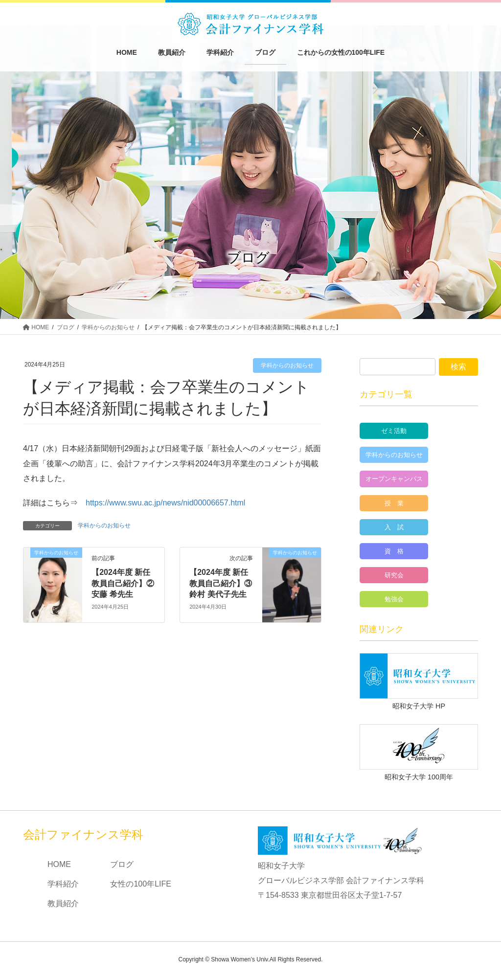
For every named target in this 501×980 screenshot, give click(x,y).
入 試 (394, 527)
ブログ (122, 864)
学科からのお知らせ (287, 365)
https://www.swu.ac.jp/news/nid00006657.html (165, 503)
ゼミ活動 (394, 431)
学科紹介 (63, 884)
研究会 (394, 575)
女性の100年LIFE (140, 884)
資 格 (394, 551)
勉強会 (394, 599)
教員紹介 (63, 903)
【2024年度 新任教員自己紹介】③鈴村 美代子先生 (221, 583)
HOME (59, 864)
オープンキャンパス (394, 479)
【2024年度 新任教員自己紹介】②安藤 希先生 (123, 583)
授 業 (394, 503)
